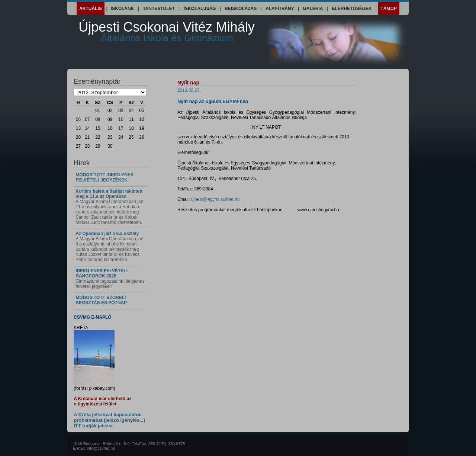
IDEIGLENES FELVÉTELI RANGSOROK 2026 (102, 273)
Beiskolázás (241, 9)
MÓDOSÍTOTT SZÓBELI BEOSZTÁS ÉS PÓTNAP (101, 300)
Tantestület (159, 9)
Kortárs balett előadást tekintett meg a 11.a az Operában (109, 194)
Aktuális (91, 9)
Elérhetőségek (352, 9)
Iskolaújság (200, 9)
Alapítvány (280, 9)
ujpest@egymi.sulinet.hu (216, 199)
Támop (389, 9)
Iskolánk (123, 9)
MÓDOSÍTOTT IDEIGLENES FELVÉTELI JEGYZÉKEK (104, 177)
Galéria (313, 9)
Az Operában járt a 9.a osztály (107, 234)
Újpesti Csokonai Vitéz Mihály (167, 31)
